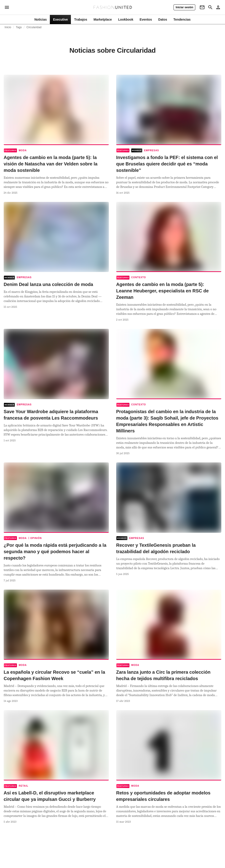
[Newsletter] (202, 7)
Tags (19, 27)
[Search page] (210, 7)
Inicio (8, 27)
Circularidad (34, 27)
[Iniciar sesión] (184, 7)
